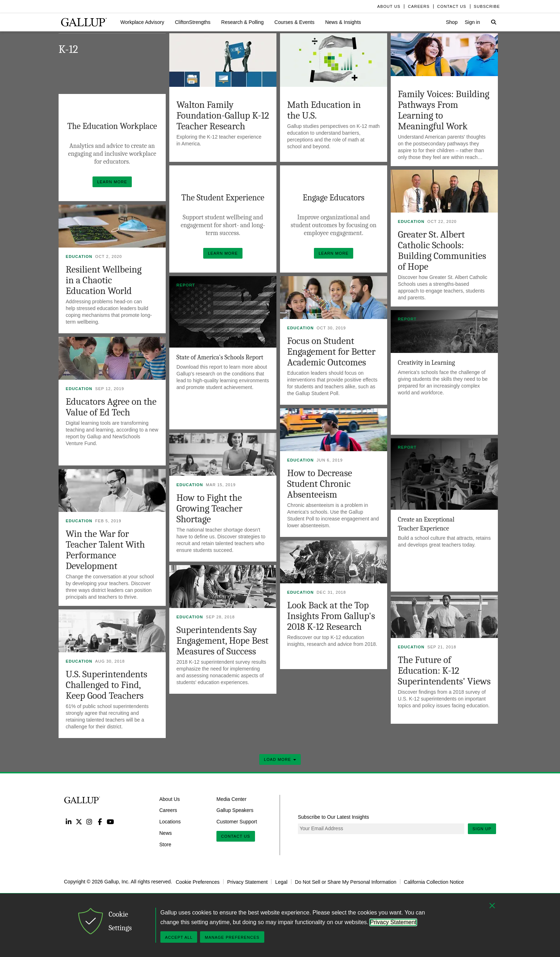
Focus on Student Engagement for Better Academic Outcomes (331, 352)
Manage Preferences (232, 937)
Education (411, 221)
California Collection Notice (434, 882)
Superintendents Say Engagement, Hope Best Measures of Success (222, 641)
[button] (142, 22)
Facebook (100, 821)
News (166, 833)
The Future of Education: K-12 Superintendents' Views (444, 671)
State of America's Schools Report (220, 357)
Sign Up (482, 829)
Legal (281, 882)
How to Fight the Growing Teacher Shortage (209, 509)
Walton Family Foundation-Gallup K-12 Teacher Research (223, 116)
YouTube (111, 821)
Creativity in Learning (426, 363)
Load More (280, 759)
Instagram (89, 821)
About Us (170, 799)
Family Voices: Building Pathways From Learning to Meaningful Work (444, 110)
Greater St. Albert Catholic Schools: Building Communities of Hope (442, 251)
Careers (168, 810)
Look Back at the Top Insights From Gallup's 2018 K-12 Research (331, 616)
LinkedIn (68, 821)
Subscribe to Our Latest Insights (333, 817)
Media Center (231, 799)
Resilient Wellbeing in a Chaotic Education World (104, 280)
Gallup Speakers (235, 810)
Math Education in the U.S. (324, 110)
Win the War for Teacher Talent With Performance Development (105, 550)
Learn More (114, 180)
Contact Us (236, 836)
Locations (170, 822)
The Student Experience (223, 198)
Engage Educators (334, 198)
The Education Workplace (112, 126)
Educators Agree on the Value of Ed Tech (111, 407)
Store (165, 844)
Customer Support (237, 822)
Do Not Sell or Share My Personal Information (346, 882)
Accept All (179, 937)
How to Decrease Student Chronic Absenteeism (320, 484)
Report (186, 285)
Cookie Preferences (198, 882)
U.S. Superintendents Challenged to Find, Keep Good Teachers (106, 685)
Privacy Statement (247, 882)
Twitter (79, 821)
